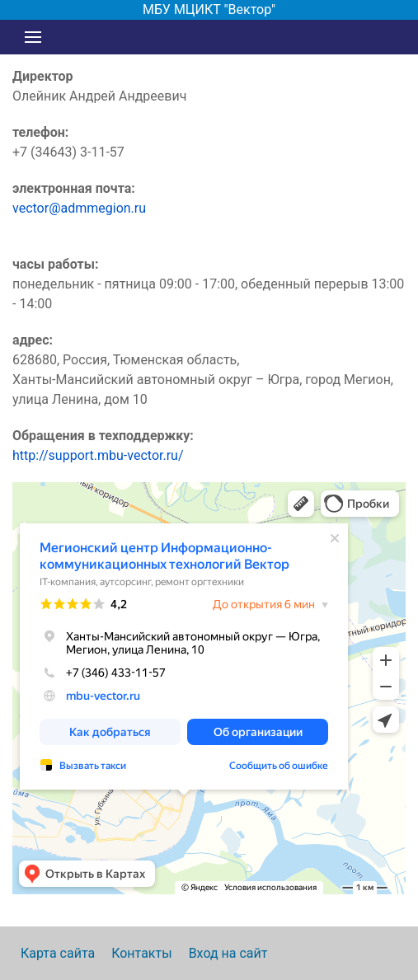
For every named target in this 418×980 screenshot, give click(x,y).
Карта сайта (58, 953)
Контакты (141, 953)
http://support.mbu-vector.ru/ (98, 455)
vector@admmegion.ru (79, 208)
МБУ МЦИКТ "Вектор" (209, 9)
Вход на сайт (228, 953)
